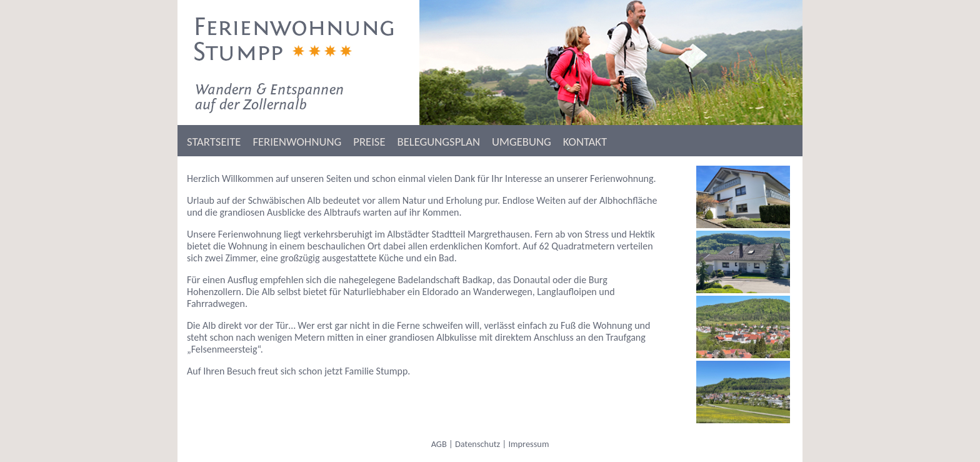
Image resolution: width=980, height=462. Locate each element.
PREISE (369, 142)
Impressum (528, 444)
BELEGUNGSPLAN (439, 142)
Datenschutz (477, 444)
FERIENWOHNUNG (297, 142)
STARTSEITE (214, 142)
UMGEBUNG (522, 142)
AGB (439, 444)
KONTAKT (585, 142)
